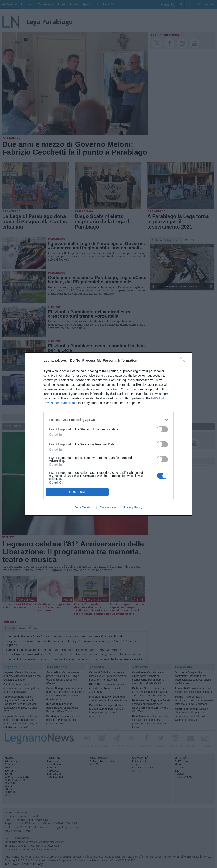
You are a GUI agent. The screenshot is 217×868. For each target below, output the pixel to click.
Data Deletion (84, 507)
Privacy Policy (133, 507)
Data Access (108, 507)
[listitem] (108, 420)
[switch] (162, 429)
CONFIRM (77, 492)
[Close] (184, 361)
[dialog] (108, 434)
